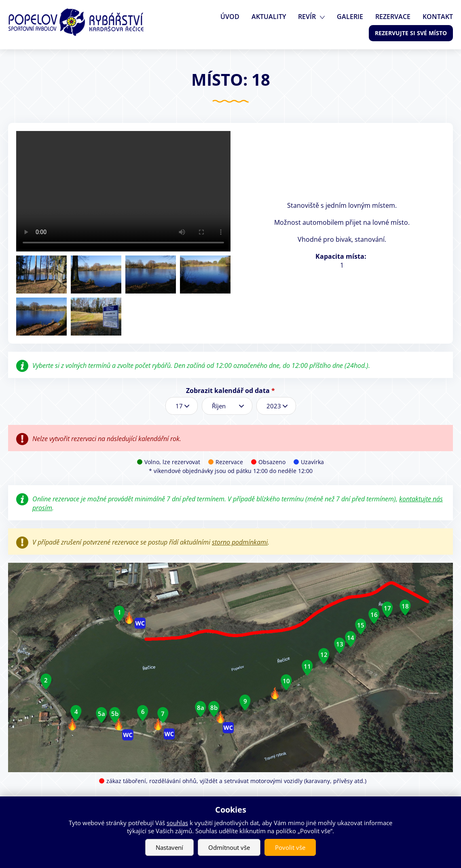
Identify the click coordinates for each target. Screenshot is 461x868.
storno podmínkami (240, 542)
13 (340, 644)
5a (102, 714)
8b (214, 707)
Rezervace (393, 17)
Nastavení (169, 847)
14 (351, 638)
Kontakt (438, 17)
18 (405, 606)
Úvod (230, 17)
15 (361, 625)
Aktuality (269, 17)
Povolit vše (290, 847)
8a (201, 707)
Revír (307, 17)
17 (387, 608)
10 (286, 681)
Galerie (350, 17)
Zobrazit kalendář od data (230, 391)
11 (307, 666)
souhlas (177, 823)
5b (115, 714)
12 (324, 655)
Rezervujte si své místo (411, 33)
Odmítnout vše (229, 847)
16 (374, 615)
